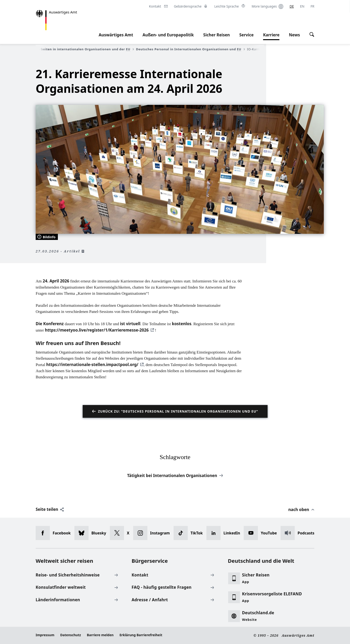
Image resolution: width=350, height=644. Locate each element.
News (294, 35)
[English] (302, 6)
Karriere (271, 35)
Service (246, 35)
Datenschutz (71, 635)
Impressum (45, 635)
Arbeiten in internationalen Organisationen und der (85, 49)
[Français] (312, 6)
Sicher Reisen (217, 35)
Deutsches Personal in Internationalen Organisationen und (190, 49)
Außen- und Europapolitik (168, 35)
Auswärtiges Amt (116, 35)
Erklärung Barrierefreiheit (141, 635)
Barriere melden (100, 635)
